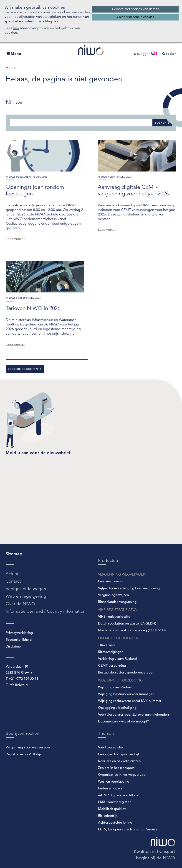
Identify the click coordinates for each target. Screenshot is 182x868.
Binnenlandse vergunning (117, 602)
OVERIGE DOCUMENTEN (118, 638)
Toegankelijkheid (19, 639)
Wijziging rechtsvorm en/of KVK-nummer (130, 701)
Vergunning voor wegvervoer (28, 747)
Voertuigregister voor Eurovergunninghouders (134, 714)
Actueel (13, 574)
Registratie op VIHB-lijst (24, 754)
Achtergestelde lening (115, 822)
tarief (21, 298)
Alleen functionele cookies (135, 17)
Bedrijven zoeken (23, 733)
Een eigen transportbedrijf (119, 754)
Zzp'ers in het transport (116, 768)
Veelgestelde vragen (26, 589)
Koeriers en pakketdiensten (119, 761)
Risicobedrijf (108, 816)
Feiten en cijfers (110, 788)
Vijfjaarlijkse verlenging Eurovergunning (129, 588)
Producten (108, 560)
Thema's (106, 733)
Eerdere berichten (23, 369)
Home (11, 68)
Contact (13, 581)
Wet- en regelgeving (26, 596)
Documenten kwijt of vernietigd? (123, 721)
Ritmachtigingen (111, 652)
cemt (113, 177)
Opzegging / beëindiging (117, 708)
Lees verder (15, 239)
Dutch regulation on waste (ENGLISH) (127, 623)
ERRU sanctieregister (114, 802)
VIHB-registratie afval (115, 616)
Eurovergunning (110, 581)
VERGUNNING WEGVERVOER (122, 574)
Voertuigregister (111, 747)
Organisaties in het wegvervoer (122, 775)
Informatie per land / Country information (46, 611)
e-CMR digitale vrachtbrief (119, 795)
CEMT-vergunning (112, 665)
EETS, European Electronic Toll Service (128, 829)
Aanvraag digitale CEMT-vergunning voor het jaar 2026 (133, 190)
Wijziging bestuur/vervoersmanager (126, 694)
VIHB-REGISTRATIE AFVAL (118, 610)
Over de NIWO (20, 604)
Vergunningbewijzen (113, 595)
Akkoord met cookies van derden (135, 9)
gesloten (24, 177)
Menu (16, 54)
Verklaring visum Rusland (117, 659)
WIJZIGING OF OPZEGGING (120, 680)
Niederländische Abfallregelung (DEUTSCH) (132, 630)
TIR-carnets (107, 645)
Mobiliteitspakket (112, 809)
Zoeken (161, 123)
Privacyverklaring (19, 633)
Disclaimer (14, 646)
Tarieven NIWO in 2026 (33, 308)
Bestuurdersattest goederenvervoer (126, 672)
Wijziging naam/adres (115, 687)
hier (16, 28)
